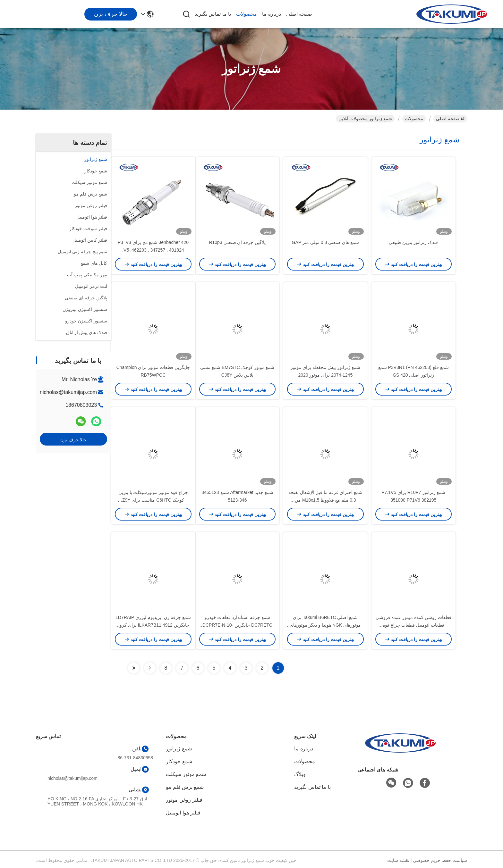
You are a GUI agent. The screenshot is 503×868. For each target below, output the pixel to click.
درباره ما (271, 14)
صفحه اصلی (299, 14)
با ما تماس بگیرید (213, 14)
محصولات (247, 14)
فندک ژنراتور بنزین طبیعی (413, 242)
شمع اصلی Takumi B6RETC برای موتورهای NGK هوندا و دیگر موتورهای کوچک (325, 625)
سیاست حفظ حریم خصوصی (440, 860)
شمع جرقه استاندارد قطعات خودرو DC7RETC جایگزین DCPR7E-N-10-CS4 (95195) (237, 625)
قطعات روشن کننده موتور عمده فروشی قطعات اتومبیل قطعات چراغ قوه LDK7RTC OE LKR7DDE (413, 625)
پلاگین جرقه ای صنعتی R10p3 (237, 242)
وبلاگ (300, 774)
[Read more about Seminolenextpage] (150, 668)
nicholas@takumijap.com (68, 392)
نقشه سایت (398, 860)
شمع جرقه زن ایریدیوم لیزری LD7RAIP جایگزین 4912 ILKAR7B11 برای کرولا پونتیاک (153, 625)
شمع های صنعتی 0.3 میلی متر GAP (325, 242)
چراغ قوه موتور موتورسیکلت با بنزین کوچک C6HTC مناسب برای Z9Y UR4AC (153, 500)
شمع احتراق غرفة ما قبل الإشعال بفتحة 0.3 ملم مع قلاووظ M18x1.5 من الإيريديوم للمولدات (325, 500)
